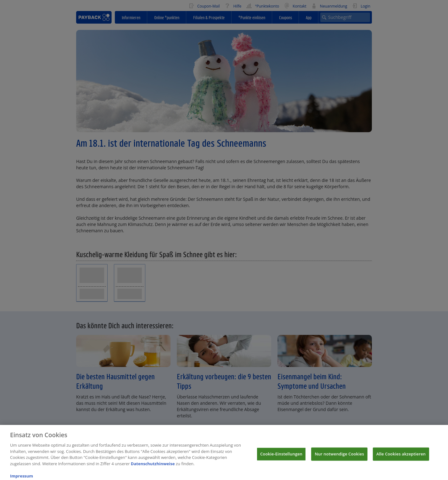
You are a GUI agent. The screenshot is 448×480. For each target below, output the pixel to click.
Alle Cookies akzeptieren (401, 456)
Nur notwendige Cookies (339, 456)
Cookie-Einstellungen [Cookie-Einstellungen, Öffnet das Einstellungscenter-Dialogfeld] (281, 456)
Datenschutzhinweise (153, 466)
